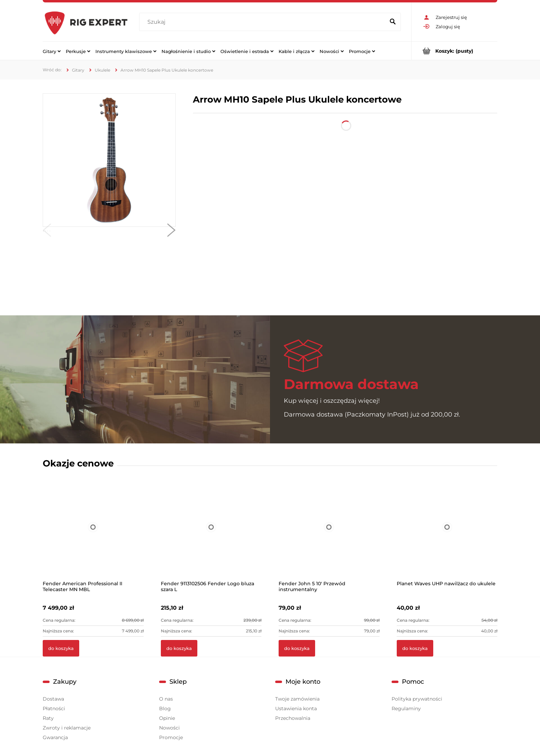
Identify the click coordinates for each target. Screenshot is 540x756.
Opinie (167, 718)
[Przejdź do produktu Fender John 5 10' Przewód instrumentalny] (329, 536)
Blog (165, 708)
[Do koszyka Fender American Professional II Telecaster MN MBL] (61, 648)
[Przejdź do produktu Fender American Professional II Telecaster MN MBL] (93, 536)
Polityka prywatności (417, 699)
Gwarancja (55, 737)
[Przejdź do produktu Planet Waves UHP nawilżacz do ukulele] (447, 536)
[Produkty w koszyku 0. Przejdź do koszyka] (454, 51)
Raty (48, 718)
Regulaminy (406, 708)
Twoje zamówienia (297, 699)
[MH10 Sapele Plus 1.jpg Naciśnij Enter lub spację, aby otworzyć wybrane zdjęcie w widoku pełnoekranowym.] (109, 160)
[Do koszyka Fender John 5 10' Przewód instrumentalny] (297, 648)
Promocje (171, 737)
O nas (166, 699)
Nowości (169, 728)
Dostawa (53, 699)
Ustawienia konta (296, 708)
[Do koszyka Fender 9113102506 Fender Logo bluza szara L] (179, 648)
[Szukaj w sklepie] (264, 22)
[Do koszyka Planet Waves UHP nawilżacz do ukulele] (415, 648)
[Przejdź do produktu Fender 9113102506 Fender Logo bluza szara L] (211, 536)
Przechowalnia (293, 718)
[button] (47, 232)
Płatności (54, 708)
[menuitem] (52, 51)
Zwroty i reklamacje (67, 728)
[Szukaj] (393, 22)
